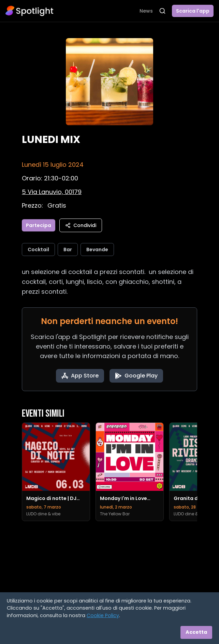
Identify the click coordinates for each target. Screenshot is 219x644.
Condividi (81, 225)
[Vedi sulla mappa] (52, 192)
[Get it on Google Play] (136, 376)
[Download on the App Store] (80, 376)
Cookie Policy (103, 615)
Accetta (196, 632)
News (146, 11)
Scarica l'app (193, 11)
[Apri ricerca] (162, 11)
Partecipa (39, 225)
